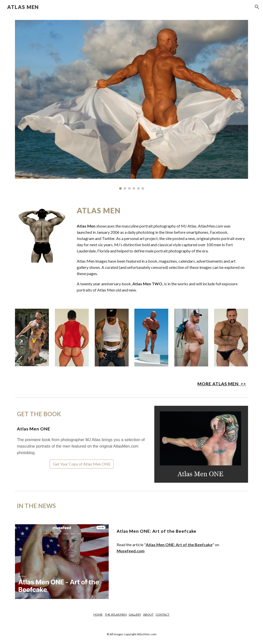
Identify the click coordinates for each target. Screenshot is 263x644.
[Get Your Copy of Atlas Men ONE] (82, 464)
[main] (161, 211)
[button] (257, 7)
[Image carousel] (131, 105)
